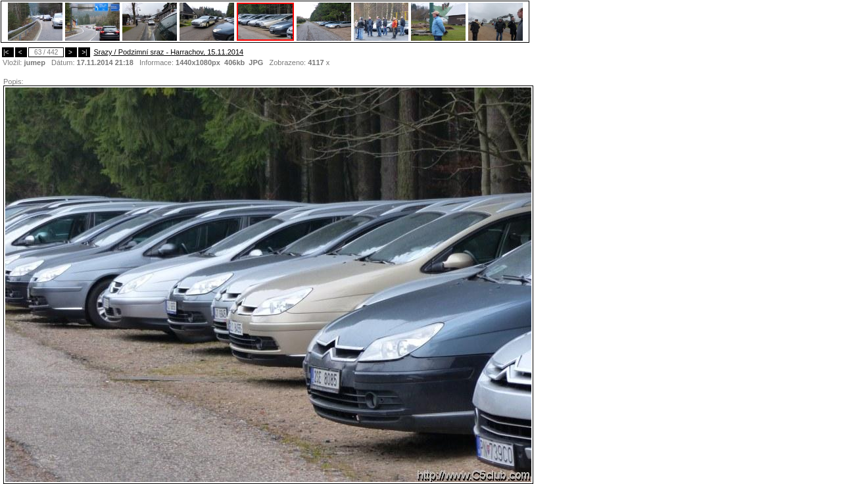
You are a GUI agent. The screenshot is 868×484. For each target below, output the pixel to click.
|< (8, 52)
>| (84, 52)
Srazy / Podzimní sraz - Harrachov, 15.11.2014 (168, 52)
